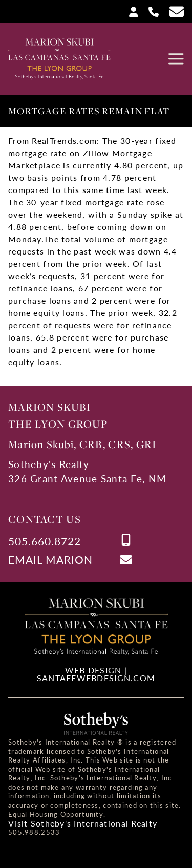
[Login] (130, 11)
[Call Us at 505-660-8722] (150, 11)
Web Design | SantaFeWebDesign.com (96, 674)
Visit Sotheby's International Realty (83, 823)
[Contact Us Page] (173, 12)
